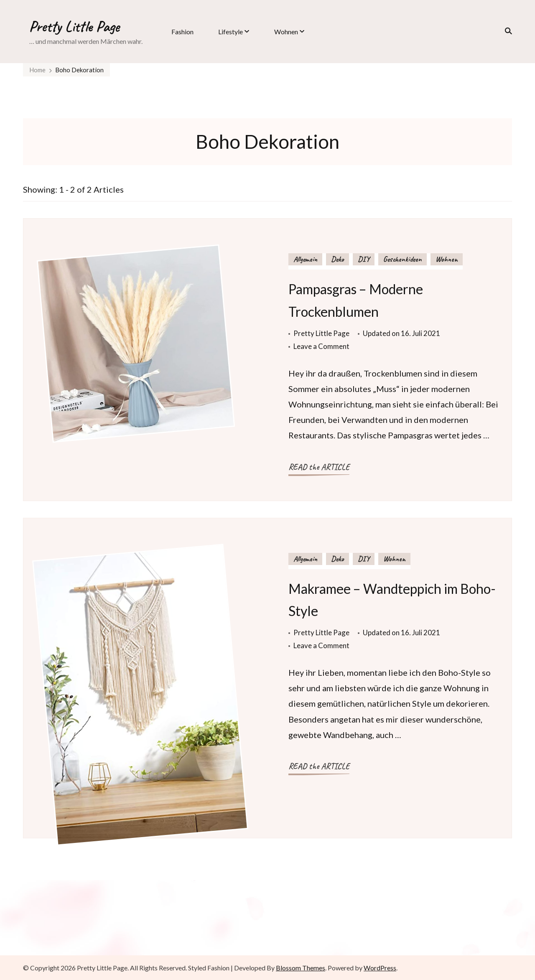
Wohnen (286, 32)
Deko (338, 259)
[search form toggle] (506, 31)
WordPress (380, 968)
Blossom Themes (301, 968)
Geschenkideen (403, 259)
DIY (364, 259)
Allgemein (305, 259)
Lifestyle (231, 32)
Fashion (182, 32)
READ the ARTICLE (319, 467)
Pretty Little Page (74, 26)
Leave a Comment (321, 346)
